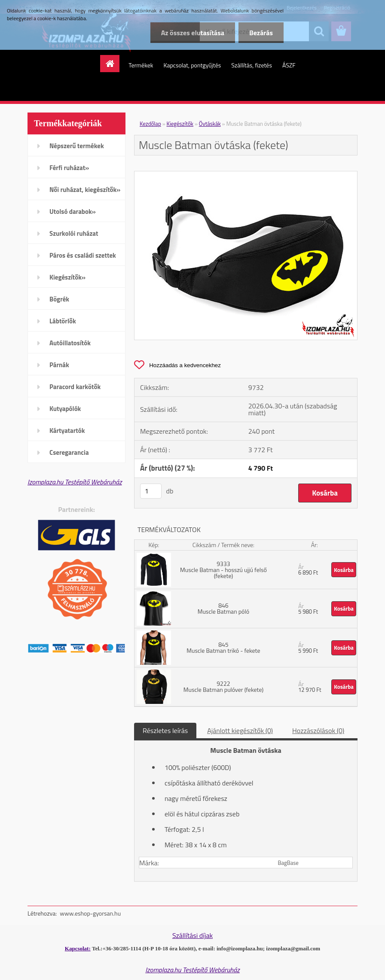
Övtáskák (210, 124)
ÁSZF (289, 65)
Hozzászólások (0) (318, 730)
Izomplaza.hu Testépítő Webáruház (75, 482)
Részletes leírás (165, 730)
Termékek (141, 65)
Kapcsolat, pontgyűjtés (192, 65)
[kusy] (151, 491)
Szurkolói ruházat (74, 233)
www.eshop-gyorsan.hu (90, 913)
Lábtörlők (63, 321)
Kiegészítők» (67, 277)
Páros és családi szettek (83, 255)
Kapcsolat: (78, 948)
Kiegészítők (180, 124)
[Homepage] (113, 64)
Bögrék (59, 299)
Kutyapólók (65, 409)
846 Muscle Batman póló (223, 608)
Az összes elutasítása (193, 33)
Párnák (59, 365)
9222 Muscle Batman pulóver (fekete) (223, 686)
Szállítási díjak (192, 935)
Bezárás (261, 33)
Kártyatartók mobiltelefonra (70, 433)
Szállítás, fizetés (252, 65)
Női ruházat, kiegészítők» (85, 190)
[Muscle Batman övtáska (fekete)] (246, 175)
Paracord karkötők (75, 387)
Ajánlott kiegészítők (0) (240, 730)
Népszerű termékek (77, 146)
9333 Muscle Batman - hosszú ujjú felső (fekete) (223, 570)
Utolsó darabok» (73, 212)
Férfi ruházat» (69, 168)
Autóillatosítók (70, 343)
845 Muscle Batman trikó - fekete (223, 647)
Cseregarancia (69, 452)
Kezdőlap (150, 124)
